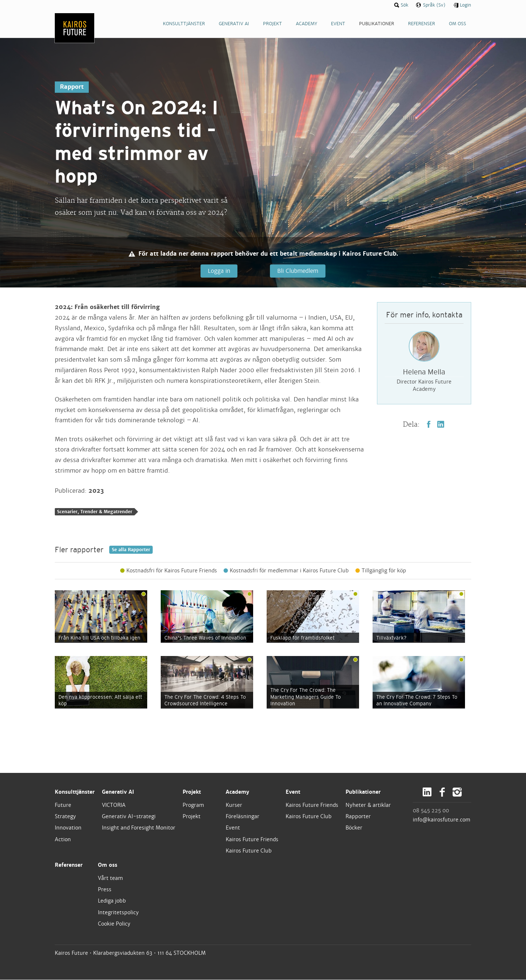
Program (193, 805)
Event (233, 828)
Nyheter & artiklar (368, 805)
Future (63, 805)
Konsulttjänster (75, 792)
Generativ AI (118, 792)
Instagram (457, 792)
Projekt (192, 792)
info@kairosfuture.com (442, 820)
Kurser (234, 805)
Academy (237, 792)
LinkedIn (441, 424)
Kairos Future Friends (252, 839)
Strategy (65, 817)
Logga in (218, 271)
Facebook (429, 424)
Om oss (108, 865)
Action (63, 839)
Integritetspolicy (118, 912)
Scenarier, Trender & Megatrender (95, 512)
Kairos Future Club (249, 851)
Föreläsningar (243, 817)
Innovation (68, 828)
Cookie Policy (114, 924)
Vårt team (110, 878)
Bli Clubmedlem (297, 271)
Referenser (69, 865)
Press (105, 890)
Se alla (131, 550)
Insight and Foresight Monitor (139, 828)
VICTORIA (114, 805)
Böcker (354, 828)
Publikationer (363, 792)
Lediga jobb (112, 901)
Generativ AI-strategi (129, 817)
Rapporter (358, 817)
